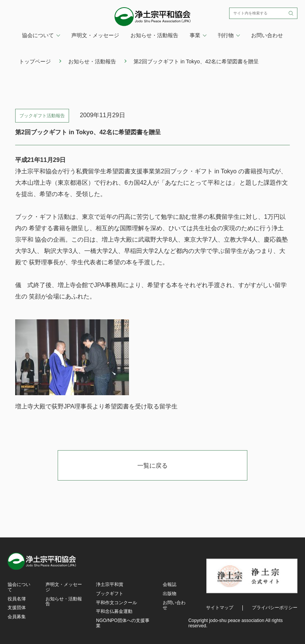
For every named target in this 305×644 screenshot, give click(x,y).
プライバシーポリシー (275, 608)
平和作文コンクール (116, 603)
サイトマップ (220, 608)
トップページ (35, 61)
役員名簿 (17, 599)
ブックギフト (110, 594)
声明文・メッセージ (95, 35)
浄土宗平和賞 (110, 584)
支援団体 (17, 608)
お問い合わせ (267, 35)
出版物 (170, 594)
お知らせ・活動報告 (154, 35)
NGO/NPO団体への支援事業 (123, 623)
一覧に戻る (152, 466)
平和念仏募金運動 (114, 611)
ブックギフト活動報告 (42, 116)
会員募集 (17, 617)
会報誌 (170, 584)
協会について (19, 587)
